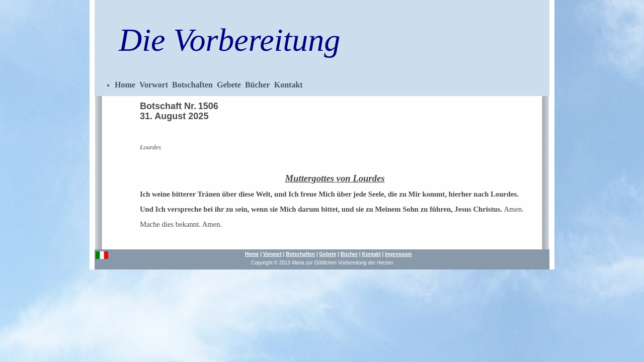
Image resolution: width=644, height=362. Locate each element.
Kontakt (289, 85)
